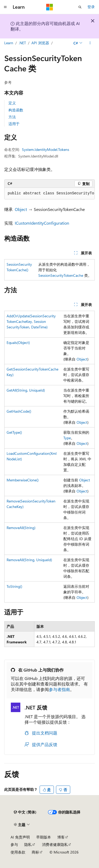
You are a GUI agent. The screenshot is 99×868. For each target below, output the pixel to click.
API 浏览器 (40, 43)
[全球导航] (5, 7)
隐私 (28, 844)
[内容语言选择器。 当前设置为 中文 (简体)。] (25, 812)
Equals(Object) (18, 342)
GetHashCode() (19, 411)
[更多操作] (90, 43)
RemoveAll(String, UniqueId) (29, 560)
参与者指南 (59, 689)
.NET (22, 43)
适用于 (14, 124)
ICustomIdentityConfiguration (42, 223)
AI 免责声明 (20, 837)
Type (67, 438)
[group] (49, 194)
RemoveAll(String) (21, 528)
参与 (14, 844)
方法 (12, 117)
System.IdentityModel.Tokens (46, 149)
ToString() (14, 586)
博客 (61, 837)
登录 (91, 7)
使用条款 (18, 852)
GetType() (14, 432)
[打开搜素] (80, 7)
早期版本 (44, 837)
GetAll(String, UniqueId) (26, 390)
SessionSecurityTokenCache (61, 275)
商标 (35, 852)
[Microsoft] (50, 7)
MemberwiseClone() (23, 480)
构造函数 (16, 110)
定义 (12, 103)
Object (21, 209)
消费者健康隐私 (55, 844)
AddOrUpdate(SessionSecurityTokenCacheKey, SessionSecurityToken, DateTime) (31, 321)
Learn (9, 43)
